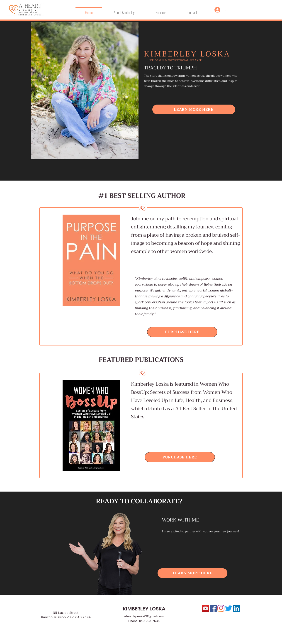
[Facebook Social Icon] (213, 608)
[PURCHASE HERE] (182, 332)
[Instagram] (221, 608)
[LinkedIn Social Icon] (236, 608)
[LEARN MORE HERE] (194, 109)
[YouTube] (205, 608)
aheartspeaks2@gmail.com (144, 616)
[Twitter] (229, 608)
